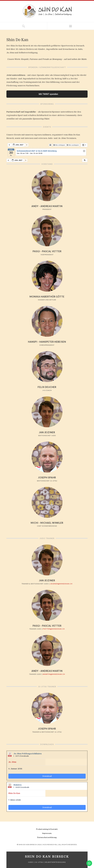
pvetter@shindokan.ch (54, 629)
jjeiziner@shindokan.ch (61, 584)
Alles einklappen (60, 145)
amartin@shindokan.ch (54, 674)
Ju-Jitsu (12, 762)
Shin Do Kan (14, 793)
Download (47, 776)
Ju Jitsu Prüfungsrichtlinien (28, 754)
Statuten (17, 785)
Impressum (47, 833)
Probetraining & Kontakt (47, 829)
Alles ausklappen (73, 145)
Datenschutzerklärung (47, 837)
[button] (85, 160)
